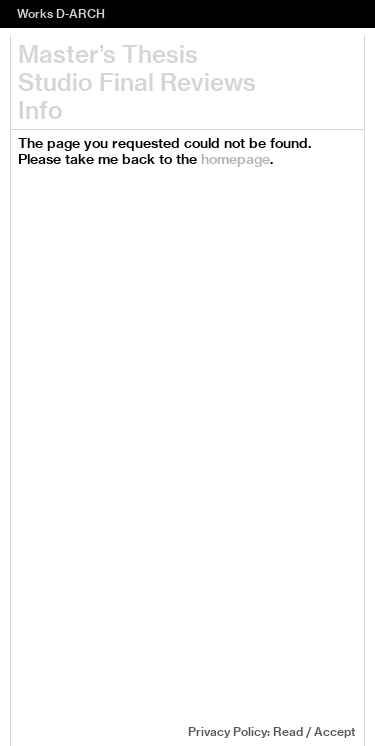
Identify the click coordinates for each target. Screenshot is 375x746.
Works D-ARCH (61, 13)
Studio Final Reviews (137, 82)
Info (40, 110)
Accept (334, 732)
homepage (235, 159)
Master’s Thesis (108, 54)
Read (288, 731)
